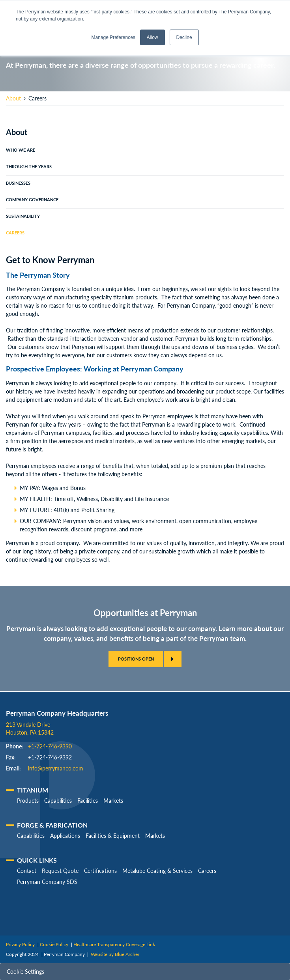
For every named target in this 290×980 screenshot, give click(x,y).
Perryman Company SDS (47, 882)
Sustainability (23, 216)
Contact (27, 871)
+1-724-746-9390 (50, 746)
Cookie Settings (25, 972)
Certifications (100, 871)
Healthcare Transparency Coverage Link (114, 944)
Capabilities (58, 801)
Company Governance (32, 200)
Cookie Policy (54, 944)
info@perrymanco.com (56, 768)
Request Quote (60, 871)
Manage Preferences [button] (113, 37)
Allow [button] (152, 37)
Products (28, 801)
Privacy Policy (20, 944)
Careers (15, 233)
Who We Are (21, 150)
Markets (113, 801)
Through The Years (29, 167)
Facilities (88, 801)
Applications (65, 836)
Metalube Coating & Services (157, 871)
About (13, 98)
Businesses (18, 183)
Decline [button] (184, 37)
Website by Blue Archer (115, 954)
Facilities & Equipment (113, 836)
